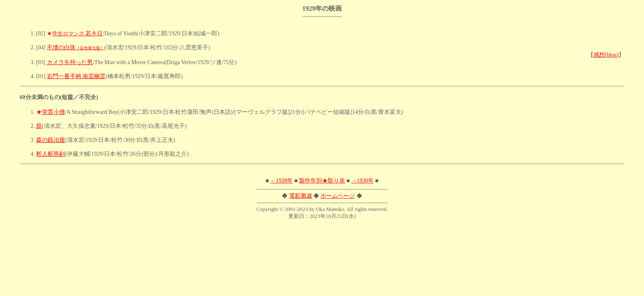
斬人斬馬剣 (51, 154)
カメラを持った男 (70, 62)
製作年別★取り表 (322, 181)
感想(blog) (606, 55)
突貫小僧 (53, 112)
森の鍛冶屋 (51, 140)
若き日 (77, 34)
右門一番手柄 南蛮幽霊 (76, 76)
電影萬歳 (301, 196)
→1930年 (362, 181)
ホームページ (338, 196)
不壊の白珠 (76, 47)
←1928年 (282, 181)
